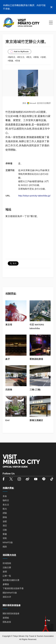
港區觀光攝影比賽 (11, 580)
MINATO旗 (8, 542)
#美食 (18, 61)
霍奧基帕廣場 (36, 359)
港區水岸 (7, 597)
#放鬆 (43, 57)
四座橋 (9, 390)
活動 (5, 530)
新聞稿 (6, 618)
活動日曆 (7, 568)
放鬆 (5, 521)
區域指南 (7, 563)
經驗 (5, 513)
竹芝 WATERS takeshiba (37, 326)
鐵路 (5, 547)
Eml (7, 420)
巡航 (5, 538)
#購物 (36, 57)
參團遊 (6, 584)
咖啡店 (6, 500)
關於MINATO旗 (10, 593)
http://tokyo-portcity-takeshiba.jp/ (34, 196)
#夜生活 (21, 57)
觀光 (5, 509)
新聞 (5, 572)
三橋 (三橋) (35, 390)
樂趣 (5, 534)
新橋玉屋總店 (36, 420)
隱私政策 (7, 622)
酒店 (5, 526)
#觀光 (29, 57)
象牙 (8, 359)
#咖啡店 (11, 57)
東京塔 (9, 325)
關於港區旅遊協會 (11, 613)
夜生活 (6, 505)
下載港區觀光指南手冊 (13, 588)
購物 (5, 517)
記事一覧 (7, 576)
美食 (5, 496)
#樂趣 (10, 61)
